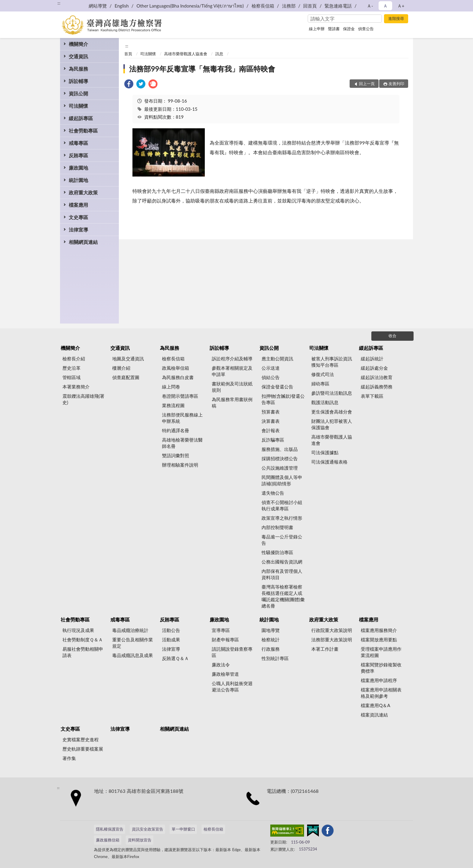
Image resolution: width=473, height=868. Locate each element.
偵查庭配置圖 (126, 377)
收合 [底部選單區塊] (392, 336)
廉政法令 (221, 665)
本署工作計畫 (325, 649)
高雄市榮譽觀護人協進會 (186, 54)
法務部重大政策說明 (332, 640)
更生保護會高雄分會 (332, 412)
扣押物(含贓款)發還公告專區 (283, 399)
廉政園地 (78, 168)
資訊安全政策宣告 (148, 829)
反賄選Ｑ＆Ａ (175, 658)
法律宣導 (78, 230)
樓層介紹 (121, 368)
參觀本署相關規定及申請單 (232, 371)
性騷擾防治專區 (277, 552)
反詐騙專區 (273, 440)
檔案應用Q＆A (375, 705)
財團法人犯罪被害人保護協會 (332, 424)
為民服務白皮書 (178, 377)
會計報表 (271, 430)
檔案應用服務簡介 (379, 630)
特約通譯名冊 (176, 430)
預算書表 (271, 412)
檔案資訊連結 (374, 715)
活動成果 (171, 640)
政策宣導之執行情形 (282, 518)
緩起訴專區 (81, 118)
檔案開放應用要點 (379, 640)
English (122, 6)
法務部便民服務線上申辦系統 (182, 418)
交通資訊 (78, 56)
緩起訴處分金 (374, 368)
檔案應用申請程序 (379, 680)
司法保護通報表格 (329, 462)
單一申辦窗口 (183, 829)
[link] (129, 85)
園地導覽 (271, 630)
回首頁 (310, 6)
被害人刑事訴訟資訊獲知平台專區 (332, 362)
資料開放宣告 (140, 840)
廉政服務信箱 (108, 840)
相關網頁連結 (83, 242)
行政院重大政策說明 (332, 630)
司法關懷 (78, 106)
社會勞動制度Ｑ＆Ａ (83, 640)
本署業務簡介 (76, 387)
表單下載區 (372, 396)
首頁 (128, 54)
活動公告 (171, 630)
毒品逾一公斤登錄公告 (282, 540)
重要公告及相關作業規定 (133, 643)
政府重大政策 (83, 192)
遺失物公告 (273, 493)
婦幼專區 (320, 384)
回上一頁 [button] (367, 84)
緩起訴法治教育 (377, 377)
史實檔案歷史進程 (81, 739)
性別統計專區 (275, 658)
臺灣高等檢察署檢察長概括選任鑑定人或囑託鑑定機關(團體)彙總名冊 (283, 596)
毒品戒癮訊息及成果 (133, 655)
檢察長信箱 (263, 6)
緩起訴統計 (372, 359)
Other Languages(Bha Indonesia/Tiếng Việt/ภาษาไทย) (190, 6)
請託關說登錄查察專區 (232, 652)
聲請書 (334, 29)
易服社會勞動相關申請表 (83, 652)
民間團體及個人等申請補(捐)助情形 (282, 480)
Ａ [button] (385, 6)
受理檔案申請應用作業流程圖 (381, 652)
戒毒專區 (78, 143)
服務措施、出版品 (280, 449)
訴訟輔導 (78, 81)
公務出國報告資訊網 (282, 562)
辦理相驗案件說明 (180, 465)
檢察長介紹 (74, 359)
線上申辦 (317, 29)
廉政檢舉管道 (225, 674)
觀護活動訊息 (325, 402)
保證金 (349, 29)
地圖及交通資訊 (128, 359)
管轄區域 (71, 377)
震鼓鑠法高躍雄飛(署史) (83, 399)
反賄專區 (78, 155)
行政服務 (271, 649)
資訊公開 (78, 93)
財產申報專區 (225, 640)
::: (59, 3)
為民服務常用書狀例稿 (232, 402)
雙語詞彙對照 (176, 455)
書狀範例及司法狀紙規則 (232, 387)
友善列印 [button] (396, 84)
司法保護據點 (325, 452)
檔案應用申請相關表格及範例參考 (381, 693)
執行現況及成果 (78, 630)
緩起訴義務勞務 (377, 387)
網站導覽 (98, 6)
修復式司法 (323, 374)
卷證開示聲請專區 (180, 396)
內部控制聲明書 (277, 527)
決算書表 (271, 421)
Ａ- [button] (370, 6)
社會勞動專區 (83, 131)
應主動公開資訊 (277, 359)
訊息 (219, 54)
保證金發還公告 (277, 387)
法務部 (289, 6)
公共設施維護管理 (280, 468)
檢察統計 (271, 640)
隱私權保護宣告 (110, 829)
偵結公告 (271, 377)
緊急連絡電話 (338, 6)
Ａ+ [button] (401, 6)
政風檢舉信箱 (176, 368)
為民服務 (78, 69)
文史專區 (78, 217)
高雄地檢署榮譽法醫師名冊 (182, 443)
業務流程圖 (173, 405)
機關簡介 (78, 44)
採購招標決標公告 (280, 458)
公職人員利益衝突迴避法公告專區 (232, 686)
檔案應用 (78, 205)
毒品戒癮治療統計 (130, 630)
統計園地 (78, 180)
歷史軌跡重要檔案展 (83, 749)
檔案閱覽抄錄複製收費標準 (381, 668)
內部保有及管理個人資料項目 (282, 574)
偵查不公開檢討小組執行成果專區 (282, 505)
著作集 (69, 758)
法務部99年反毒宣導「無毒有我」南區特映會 (202, 69)
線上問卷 (171, 387)
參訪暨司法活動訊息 (332, 393)
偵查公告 (366, 29)
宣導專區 (221, 630)
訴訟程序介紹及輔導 (232, 359)
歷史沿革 (71, 368)
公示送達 (271, 368)
